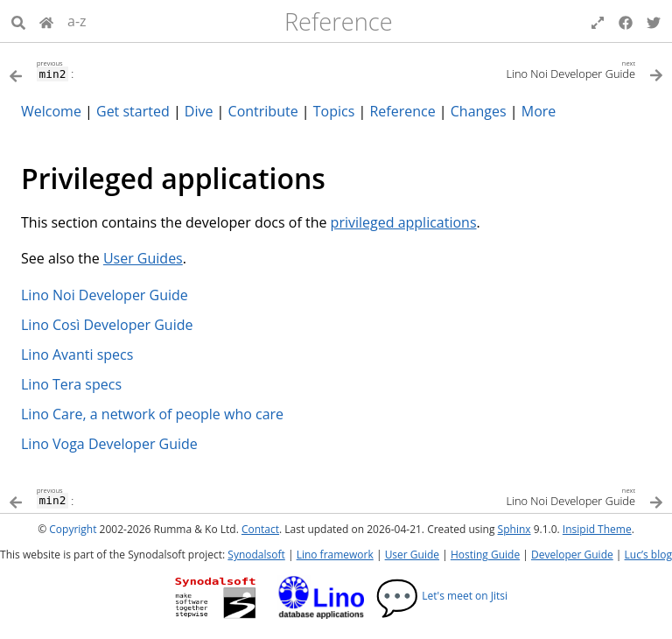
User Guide (412, 555)
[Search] (18, 21)
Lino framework (335, 555)
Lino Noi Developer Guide (105, 295)
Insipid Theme (597, 529)
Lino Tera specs (71, 384)
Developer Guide (572, 555)
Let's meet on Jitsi (441, 596)
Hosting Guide (485, 555)
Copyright (73, 529)
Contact (260, 529)
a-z (77, 21)
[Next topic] (500, 69)
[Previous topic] (172, 69)
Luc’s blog (648, 555)
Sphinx (514, 529)
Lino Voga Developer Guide (109, 444)
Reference (339, 21)
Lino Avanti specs (77, 355)
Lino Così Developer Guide (107, 325)
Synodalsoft (256, 555)
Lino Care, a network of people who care (152, 414)
